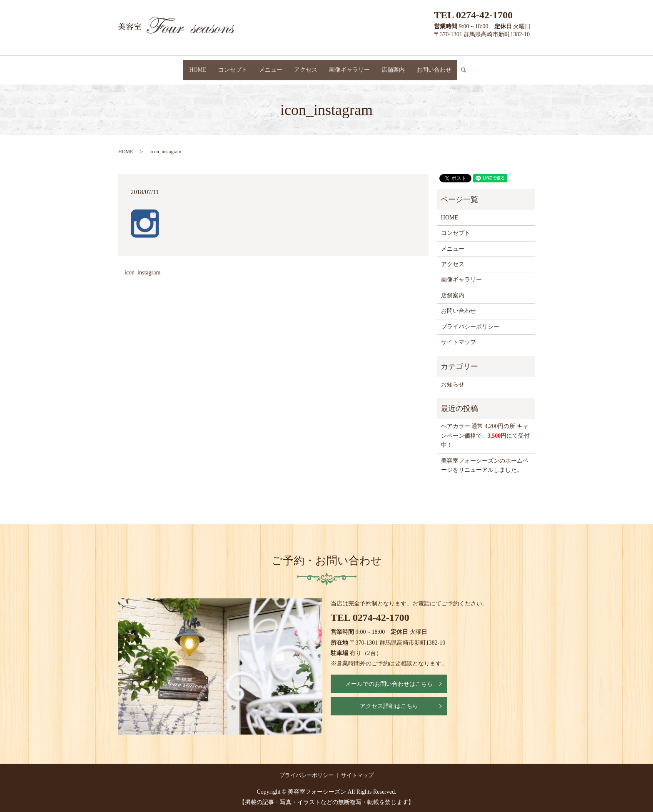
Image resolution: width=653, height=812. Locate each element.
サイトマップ (459, 335)
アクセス (306, 66)
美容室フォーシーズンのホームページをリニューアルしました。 (485, 458)
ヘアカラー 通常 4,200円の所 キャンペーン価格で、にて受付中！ (486, 428)
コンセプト (233, 66)
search (467, 66)
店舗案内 (393, 66)
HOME (198, 66)
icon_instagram (142, 265)
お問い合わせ (434, 66)
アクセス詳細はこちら (389, 699)
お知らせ (453, 377)
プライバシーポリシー (470, 319)
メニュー (271, 66)
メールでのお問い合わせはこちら (389, 676)
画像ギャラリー (349, 66)
